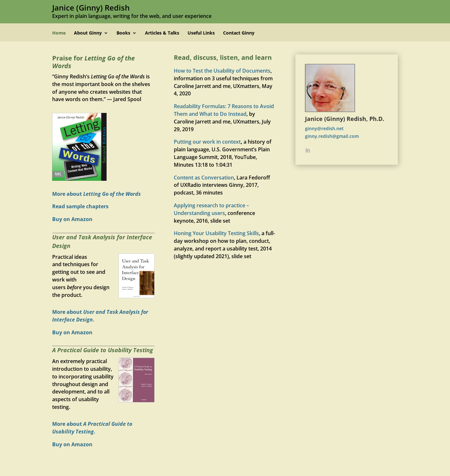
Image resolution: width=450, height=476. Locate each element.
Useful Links (201, 33)
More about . (92, 428)
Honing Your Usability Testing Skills (216, 233)
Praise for (93, 62)
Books (123, 33)
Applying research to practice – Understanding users (211, 209)
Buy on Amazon (72, 219)
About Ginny (88, 33)
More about (96, 194)
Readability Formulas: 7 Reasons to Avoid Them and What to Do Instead (224, 110)
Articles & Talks (162, 33)
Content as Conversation (204, 178)
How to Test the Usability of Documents (222, 71)
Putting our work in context (207, 142)
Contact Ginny (239, 33)
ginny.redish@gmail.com (332, 136)
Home (59, 33)
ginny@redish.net (324, 128)
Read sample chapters (80, 206)
